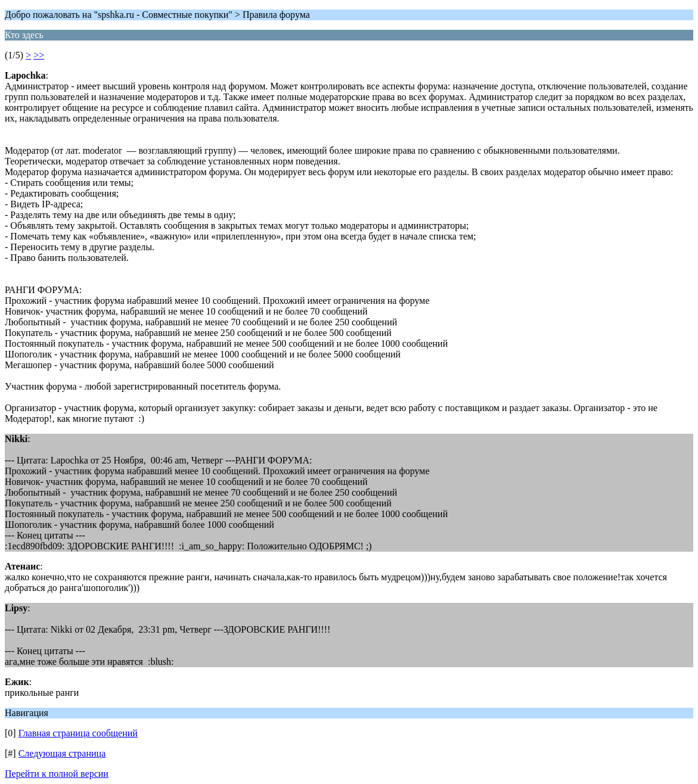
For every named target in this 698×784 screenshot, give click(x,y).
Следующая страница (62, 753)
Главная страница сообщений (78, 733)
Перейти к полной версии (57, 774)
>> (39, 55)
